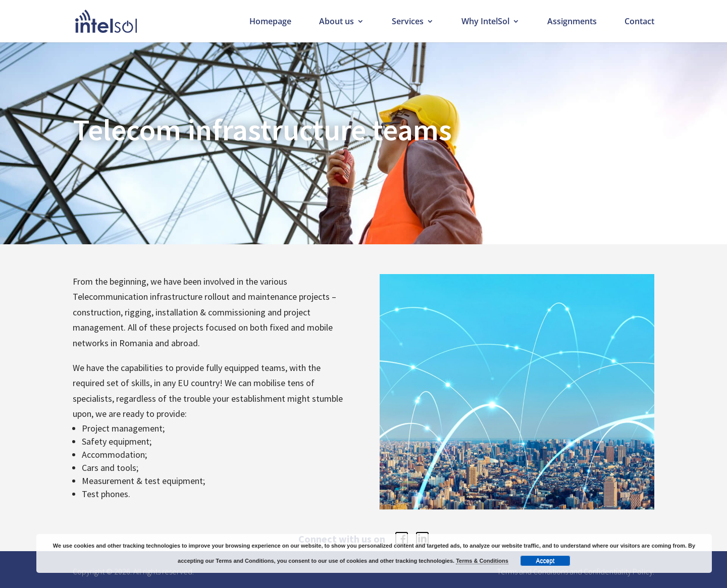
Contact (639, 22)
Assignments (572, 22)
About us (336, 22)
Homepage (270, 22)
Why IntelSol (485, 22)
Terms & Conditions (482, 561)
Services (408, 22)
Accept (546, 561)
